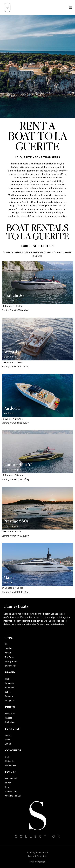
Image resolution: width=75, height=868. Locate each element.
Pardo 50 (12, 409)
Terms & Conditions (38, 856)
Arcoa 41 (11, 352)
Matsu (9, 578)
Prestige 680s (16, 521)
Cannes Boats (16, 607)
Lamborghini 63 (18, 465)
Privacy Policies (37, 862)
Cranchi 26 (14, 296)
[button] (70, 7)
